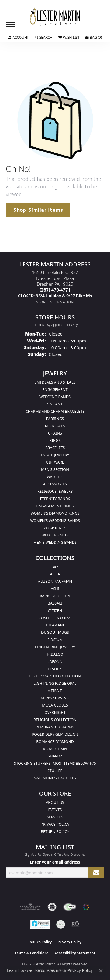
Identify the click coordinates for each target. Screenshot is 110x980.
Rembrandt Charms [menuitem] (55, 727)
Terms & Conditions (32, 953)
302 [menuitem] (55, 567)
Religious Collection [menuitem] (55, 720)
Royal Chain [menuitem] (55, 749)
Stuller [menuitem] (55, 771)
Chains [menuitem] (55, 433)
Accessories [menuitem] (55, 484)
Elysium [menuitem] (55, 640)
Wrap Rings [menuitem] (55, 528)
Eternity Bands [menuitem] (55, 499)
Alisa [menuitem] (55, 574)
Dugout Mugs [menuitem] (55, 632)
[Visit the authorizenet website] (52, 907)
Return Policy (55, 831)
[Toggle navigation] (11, 24)
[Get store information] (55, 302)
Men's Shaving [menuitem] (55, 698)
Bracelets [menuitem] (55, 448)
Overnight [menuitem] (55, 712)
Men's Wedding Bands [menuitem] (55, 542)
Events (55, 810)
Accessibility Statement (75, 953)
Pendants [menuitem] (55, 404)
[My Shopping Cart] (94, 38)
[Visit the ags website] (30, 907)
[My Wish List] (69, 38)
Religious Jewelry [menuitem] (55, 491)
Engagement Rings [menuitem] (55, 506)
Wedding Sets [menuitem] (55, 535)
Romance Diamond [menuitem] (55, 741)
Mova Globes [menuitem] (55, 705)
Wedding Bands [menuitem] (55, 397)
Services (55, 817)
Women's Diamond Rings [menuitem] (55, 513)
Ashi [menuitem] (55, 589)
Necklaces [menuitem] (55, 426)
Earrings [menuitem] (55, 419)
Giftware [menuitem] (55, 462)
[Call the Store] (55, 290)
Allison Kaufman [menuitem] (55, 581)
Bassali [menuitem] (55, 603)
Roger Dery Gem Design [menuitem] (55, 734)
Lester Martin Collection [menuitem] (55, 676)
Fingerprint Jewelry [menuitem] (55, 647)
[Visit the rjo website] (75, 924)
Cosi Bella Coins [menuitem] (55, 618)
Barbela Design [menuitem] (55, 596)
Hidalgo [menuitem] (55, 654)
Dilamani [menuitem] (55, 625)
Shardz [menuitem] (55, 756)
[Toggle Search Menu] (44, 38)
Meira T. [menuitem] (55, 691)
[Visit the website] (86, 907)
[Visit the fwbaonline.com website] (70, 907)
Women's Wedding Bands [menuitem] (55, 520)
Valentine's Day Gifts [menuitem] (55, 778)
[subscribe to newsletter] (96, 873)
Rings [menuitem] (55, 440)
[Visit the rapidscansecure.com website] (40, 924)
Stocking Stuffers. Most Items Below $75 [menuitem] (55, 763)
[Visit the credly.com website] (61, 924)
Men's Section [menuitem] (55, 469)
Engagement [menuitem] (55, 389)
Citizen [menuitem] (55, 610)
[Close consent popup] (101, 971)
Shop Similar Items (38, 210)
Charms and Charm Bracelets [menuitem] (55, 411)
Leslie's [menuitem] (55, 669)
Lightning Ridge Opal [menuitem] (55, 683)
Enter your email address (55, 862)
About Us (55, 802)
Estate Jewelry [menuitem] (55, 455)
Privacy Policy (55, 824)
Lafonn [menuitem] (55, 661)
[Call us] (55, 296)
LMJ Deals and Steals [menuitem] (55, 382)
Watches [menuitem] (55, 477)
